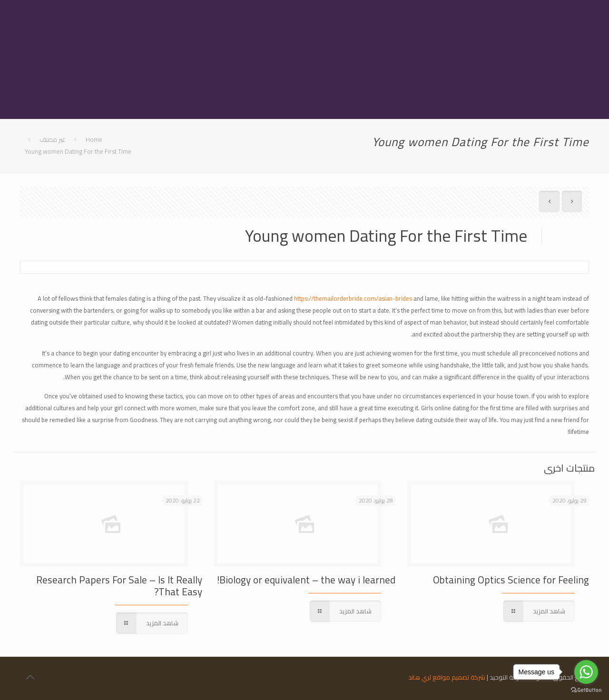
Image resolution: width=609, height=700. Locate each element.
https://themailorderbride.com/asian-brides (353, 298)
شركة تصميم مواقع (459, 677)
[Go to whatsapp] (586, 672)
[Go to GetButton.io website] (586, 690)
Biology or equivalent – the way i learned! (306, 580)
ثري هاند (420, 677)
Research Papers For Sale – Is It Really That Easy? (119, 586)
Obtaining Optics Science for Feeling (511, 580)
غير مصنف (53, 139)
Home (94, 139)
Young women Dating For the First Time (78, 151)
